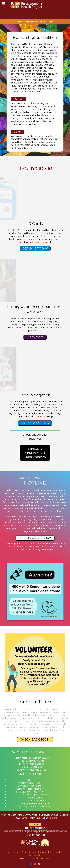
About (17, 852)
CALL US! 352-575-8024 (35, 538)
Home (19, 22)
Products (59, 852)
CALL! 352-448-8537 (35, 423)
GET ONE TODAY (35, 249)
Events (42, 852)
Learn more (35, 337)
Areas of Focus (32, 22)
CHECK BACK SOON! (35, 740)
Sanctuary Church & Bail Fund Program (35, 453)
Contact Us (35, 855)
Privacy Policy (43, 859)
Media (50, 852)
